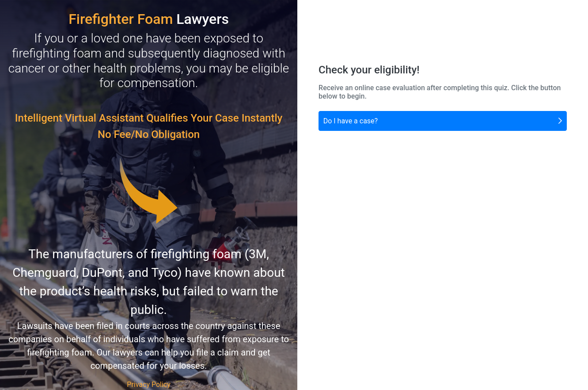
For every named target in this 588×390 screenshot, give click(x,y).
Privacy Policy (149, 384)
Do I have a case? (443, 120)
